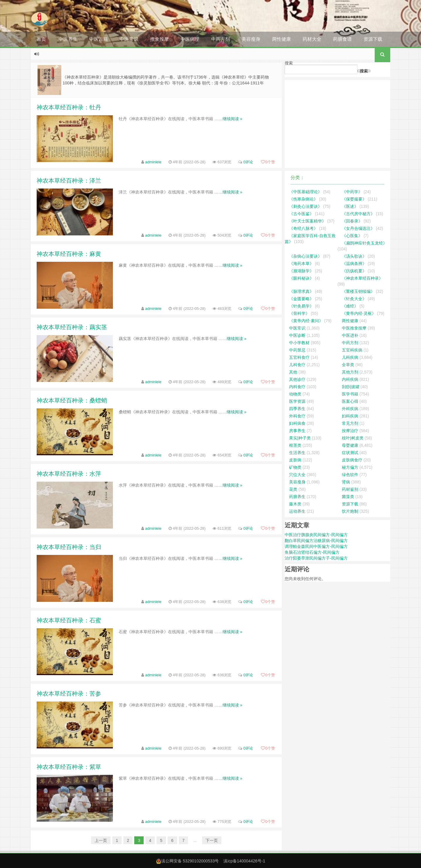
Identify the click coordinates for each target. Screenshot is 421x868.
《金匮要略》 (301, 299)
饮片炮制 (350, 511)
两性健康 (281, 39)
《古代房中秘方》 (358, 214)
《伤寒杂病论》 (303, 199)
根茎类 (295, 445)
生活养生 (297, 453)
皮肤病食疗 (352, 460)
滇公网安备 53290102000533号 (190, 861)
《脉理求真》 (301, 291)
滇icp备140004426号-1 (244, 861)
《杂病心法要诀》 (305, 256)
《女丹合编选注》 (358, 228)
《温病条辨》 (354, 264)
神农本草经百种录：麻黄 (69, 254)
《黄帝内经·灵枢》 (359, 313)
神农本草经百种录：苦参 (69, 694)
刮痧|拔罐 (351, 387)
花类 (293, 489)
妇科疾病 (350, 416)
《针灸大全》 (354, 299)
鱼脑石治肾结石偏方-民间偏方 (312, 552)
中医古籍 (99, 39)
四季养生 (297, 409)
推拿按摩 (159, 39)
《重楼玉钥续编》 (358, 291)
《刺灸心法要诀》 (305, 206)
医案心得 (350, 401)
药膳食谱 (342, 39)
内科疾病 (350, 379)
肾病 (346, 482)
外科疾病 (350, 409)
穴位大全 (297, 475)
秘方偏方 (350, 467)
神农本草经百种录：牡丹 (69, 107)
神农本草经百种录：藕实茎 (72, 327)
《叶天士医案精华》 (308, 221)
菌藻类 (348, 497)
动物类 (295, 394)
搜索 (289, 63)
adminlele (153, 162)
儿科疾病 (350, 357)
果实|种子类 (300, 438)
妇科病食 (297, 423)
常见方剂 (350, 423)
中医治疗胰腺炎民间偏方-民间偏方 (316, 535)
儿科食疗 (297, 365)
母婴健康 (350, 445)
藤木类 (295, 504)
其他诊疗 (297, 379)
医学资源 (297, 401)
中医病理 (190, 39)
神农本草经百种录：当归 (69, 547)
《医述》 (350, 206)
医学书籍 (350, 394)
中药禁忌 (297, 350)
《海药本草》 (301, 264)
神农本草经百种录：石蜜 (69, 620)
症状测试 (350, 453)
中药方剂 (220, 39)
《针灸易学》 (301, 306)
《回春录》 (352, 221)
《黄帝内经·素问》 (306, 321)
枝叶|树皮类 (353, 438)
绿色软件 (350, 475)
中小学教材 (299, 343)
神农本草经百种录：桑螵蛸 (72, 400)
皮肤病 (295, 460)
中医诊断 (297, 335)
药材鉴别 (350, 489)
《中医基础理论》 (305, 192)
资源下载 (373, 39)
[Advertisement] (337, 124)
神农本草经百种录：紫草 (69, 767)
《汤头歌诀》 (354, 256)
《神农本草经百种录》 (362, 278)
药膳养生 (297, 497)
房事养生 (297, 431)
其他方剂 (350, 372)
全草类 (348, 365)
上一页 (101, 840)
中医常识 (129, 39)
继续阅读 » (232, 119)
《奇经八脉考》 (303, 228)
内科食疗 (297, 387)
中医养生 (68, 39)
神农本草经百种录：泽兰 (69, 181)
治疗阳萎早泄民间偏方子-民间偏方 (316, 558)
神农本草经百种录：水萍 (69, 474)
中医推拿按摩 (354, 328)
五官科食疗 (299, 357)
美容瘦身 (251, 39)
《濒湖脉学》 (301, 271)
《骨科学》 (299, 313)
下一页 (212, 840)
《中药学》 (352, 192)
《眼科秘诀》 (301, 278)
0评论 (248, 162)
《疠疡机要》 (354, 271)
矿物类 (295, 467)
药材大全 (312, 39)
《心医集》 (352, 236)
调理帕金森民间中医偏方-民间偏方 (316, 546)
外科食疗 (297, 416)
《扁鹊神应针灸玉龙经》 (364, 243)
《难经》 (350, 306)
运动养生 (297, 511)
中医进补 (350, 335)
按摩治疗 (350, 431)
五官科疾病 (352, 350)
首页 (41, 39)
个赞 (268, 162)
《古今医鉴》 (301, 214)
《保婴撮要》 (354, 199)
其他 (293, 372)
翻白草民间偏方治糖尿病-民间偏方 (316, 541)
